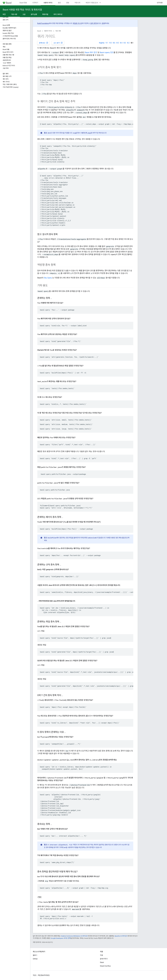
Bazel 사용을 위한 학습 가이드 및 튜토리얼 (22, 10)
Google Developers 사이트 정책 (61, 938)
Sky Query (48, 278)
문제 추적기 (104, 959)
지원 (101, 955)
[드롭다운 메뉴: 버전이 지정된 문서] (101, 3)
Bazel (39, 31)
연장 (68, 3)
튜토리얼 (45, 14)
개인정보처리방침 (44, 975)
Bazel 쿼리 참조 (91, 52)
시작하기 (35, 3)
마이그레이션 (58, 14)
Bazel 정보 (23, 3)
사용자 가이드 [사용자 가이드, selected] (48, 3)
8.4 (121, 43)
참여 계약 (93, 23)
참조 (59, 3)
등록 (103, 23)
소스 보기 (58, 43)
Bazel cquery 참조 (107, 52)
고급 (24, 14)
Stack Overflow (105, 966)
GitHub (160, 3)
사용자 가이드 (48, 31)
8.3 (125, 43)
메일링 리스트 (78, 23)
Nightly (102, 43)
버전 (4, 14)
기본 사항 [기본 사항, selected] (14, 14)
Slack (102, 962)
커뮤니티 (77, 3)
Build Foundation (43, 23)
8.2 (128, 43)
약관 (34, 975)
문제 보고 (44, 43)
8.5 (118, 43)
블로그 (35, 955)
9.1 (107, 43)
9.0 (110, 43)
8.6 (114, 43)
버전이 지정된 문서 (92, 3)
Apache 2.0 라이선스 (121, 936)
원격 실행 (34, 14)
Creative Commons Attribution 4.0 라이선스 (74, 936)
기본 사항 (58, 31)
